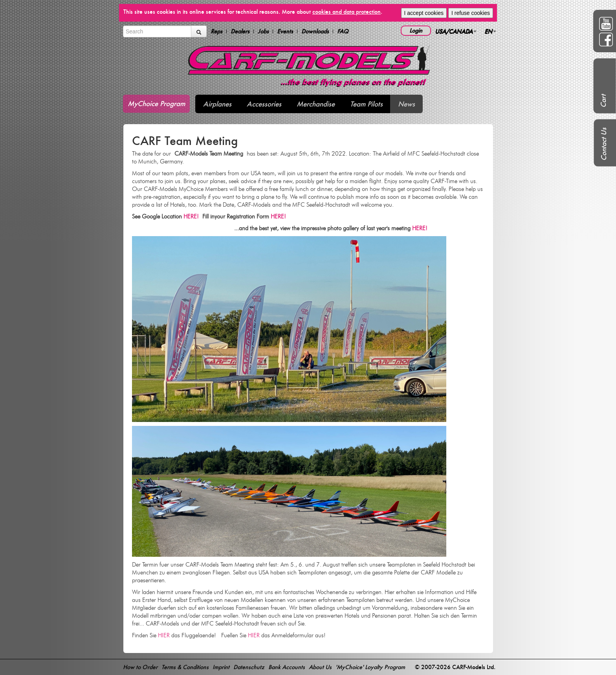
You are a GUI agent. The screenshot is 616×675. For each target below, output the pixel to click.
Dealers (240, 31)
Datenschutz (249, 667)
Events (285, 31)
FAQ (343, 31)
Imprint (221, 667)
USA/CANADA (456, 31)
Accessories (264, 104)
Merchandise (316, 104)
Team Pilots (366, 104)
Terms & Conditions (185, 667)
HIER (164, 635)
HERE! (193, 216)
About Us (320, 667)
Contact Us (604, 144)
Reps (216, 31)
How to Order (140, 667)
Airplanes (217, 104)
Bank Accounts (287, 667)
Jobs (263, 31)
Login (416, 30)
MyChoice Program (156, 104)
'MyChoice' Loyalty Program (370, 667)
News (406, 104)
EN (490, 31)
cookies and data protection (346, 12)
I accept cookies (424, 13)
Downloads (315, 31)
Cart (603, 101)
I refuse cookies (471, 13)
